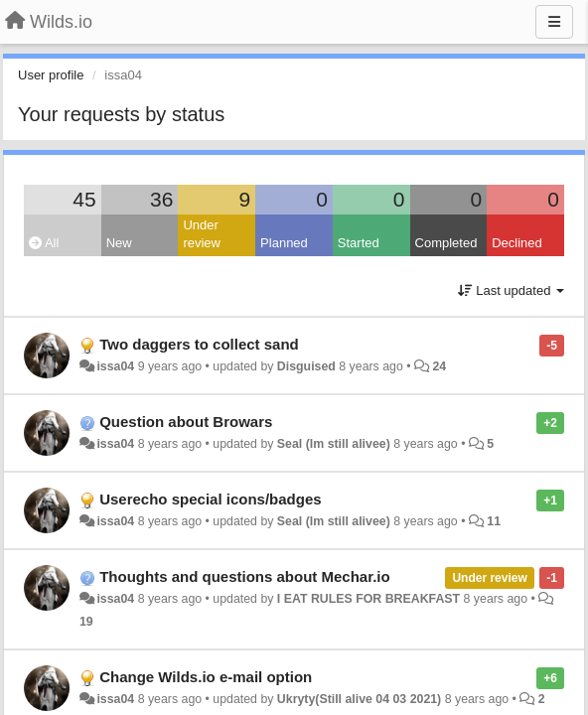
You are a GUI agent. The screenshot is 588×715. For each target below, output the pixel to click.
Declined (517, 243)
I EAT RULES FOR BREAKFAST (368, 599)
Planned (284, 243)
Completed (446, 243)
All (44, 243)
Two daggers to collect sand (199, 344)
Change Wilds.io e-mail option (206, 677)
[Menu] (554, 22)
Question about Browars (186, 422)
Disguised (306, 366)
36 (161, 199)
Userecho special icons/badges (210, 499)
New (119, 243)
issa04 (115, 366)
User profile (51, 75)
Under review (202, 234)
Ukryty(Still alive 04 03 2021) (359, 699)
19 (86, 622)
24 (439, 366)
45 (84, 199)
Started (359, 243)
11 (494, 521)
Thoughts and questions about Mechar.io (245, 576)
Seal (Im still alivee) (334, 444)
